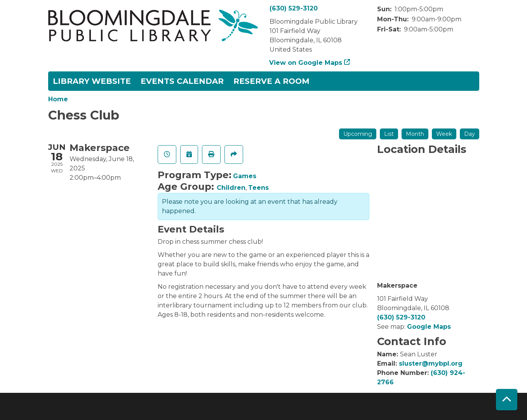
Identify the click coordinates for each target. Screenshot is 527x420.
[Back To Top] (507, 400)
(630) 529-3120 (294, 8)
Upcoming (358, 134)
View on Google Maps (306, 63)
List (389, 134)
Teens (258, 188)
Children (231, 188)
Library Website (92, 81)
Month (415, 134)
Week (444, 134)
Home (58, 99)
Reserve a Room (271, 81)
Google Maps (429, 327)
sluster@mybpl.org (431, 364)
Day (470, 134)
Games (245, 176)
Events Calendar (182, 81)
